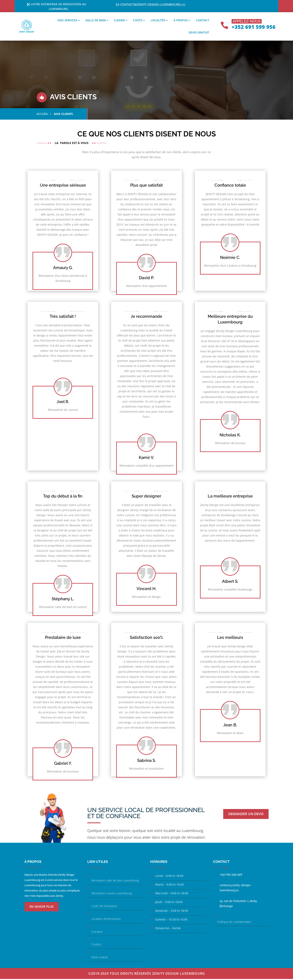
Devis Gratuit (100, 958)
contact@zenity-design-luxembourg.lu (153, 4)
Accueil (42, 115)
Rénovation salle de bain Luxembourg (115, 881)
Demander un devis (246, 815)
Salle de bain (96, 21)
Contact (203, 21)
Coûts (138, 21)
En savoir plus (42, 908)
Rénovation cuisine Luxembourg (112, 894)
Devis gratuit (199, 33)
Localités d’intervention (106, 920)
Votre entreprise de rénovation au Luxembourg (59, 7)
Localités (158, 21)
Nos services (67, 21)
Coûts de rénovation (104, 907)
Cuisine (119, 21)
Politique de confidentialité (234, 923)
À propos (181, 21)
